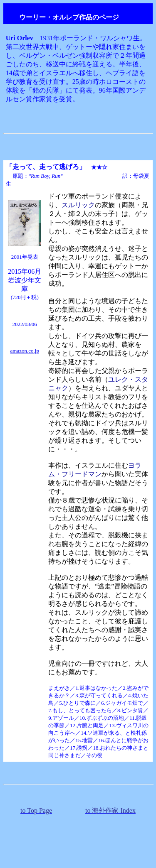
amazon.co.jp (25, 351)
